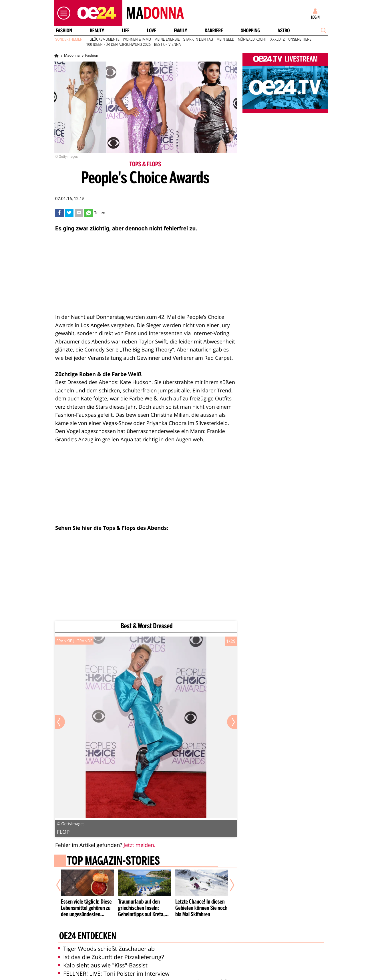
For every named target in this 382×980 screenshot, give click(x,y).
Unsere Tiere (300, 39)
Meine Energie (167, 39)
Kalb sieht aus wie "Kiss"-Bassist (103, 965)
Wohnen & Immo (137, 39)
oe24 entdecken (88, 936)
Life (126, 31)
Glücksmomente (105, 39)
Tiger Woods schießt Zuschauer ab (106, 949)
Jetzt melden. (139, 845)
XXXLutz (277, 39)
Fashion (64, 31)
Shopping (250, 31)
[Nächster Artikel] (228, 885)
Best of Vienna (167, 45)
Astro (284, 31)
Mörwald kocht (252, 39)
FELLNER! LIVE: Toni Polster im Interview (114, 974)
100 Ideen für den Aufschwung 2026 (119, 45)
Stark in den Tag (198, 39)
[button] (62, 13)
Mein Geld (225, 39)
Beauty (97, 31)
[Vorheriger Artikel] (63, 885)
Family (180, 31)
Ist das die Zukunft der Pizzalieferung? (111, 957)
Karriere (214, 31)
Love (152, 31)
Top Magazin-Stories (113, 862)
